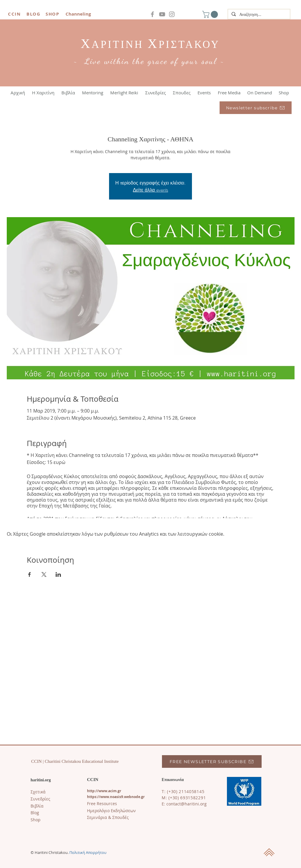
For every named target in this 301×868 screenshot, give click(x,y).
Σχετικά (38, 792)
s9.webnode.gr (132, 797)
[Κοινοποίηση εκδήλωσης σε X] (44, 574)
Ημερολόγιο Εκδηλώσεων (111, 811)
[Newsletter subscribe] (256, 108)
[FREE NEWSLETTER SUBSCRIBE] (212, 761)
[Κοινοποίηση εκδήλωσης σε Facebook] (30, 574)
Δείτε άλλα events (150, 190)
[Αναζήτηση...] (258, 15)
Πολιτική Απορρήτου (88, 852)
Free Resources (102, 804)
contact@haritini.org (187, 804)
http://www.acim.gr (104, 791)
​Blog (35, 813)
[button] (211, 14)
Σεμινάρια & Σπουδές (108, 817)
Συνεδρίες (40, 799)
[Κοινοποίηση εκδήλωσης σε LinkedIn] (58, 574)
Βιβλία (37, 806)
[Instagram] (172, 14)
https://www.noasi (103, 797)
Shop (36, 820)
